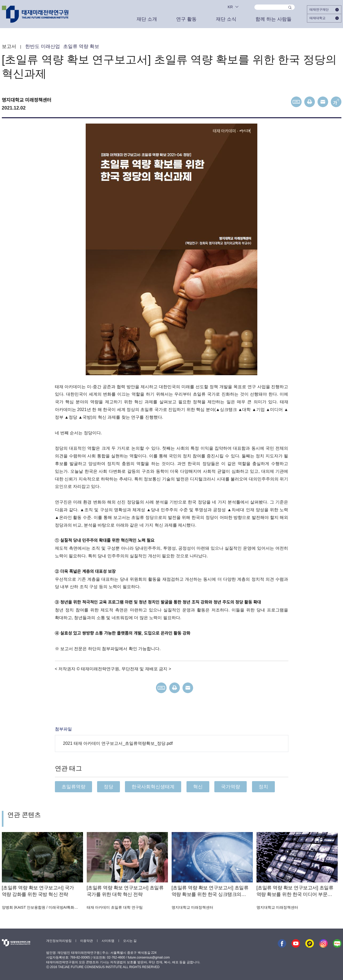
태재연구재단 (324, 10)
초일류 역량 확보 (81, 46)
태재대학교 (324, 18)
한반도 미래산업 (43, 46)
